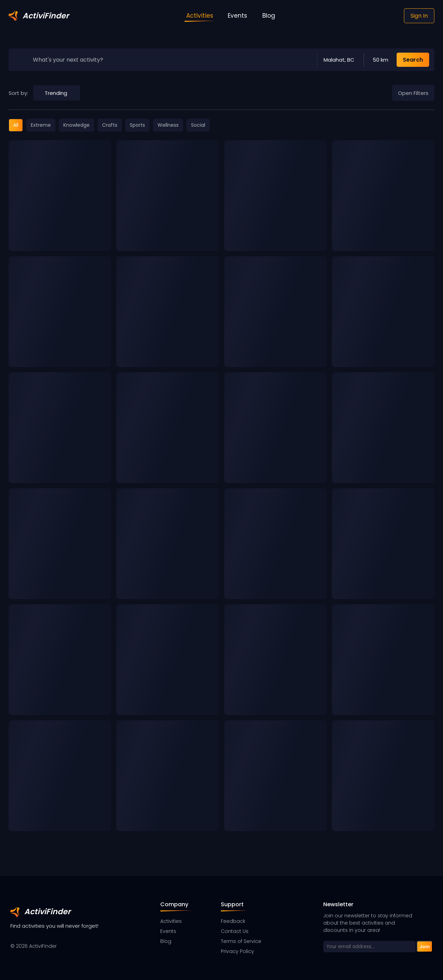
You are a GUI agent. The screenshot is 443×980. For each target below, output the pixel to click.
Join (425, 947)
